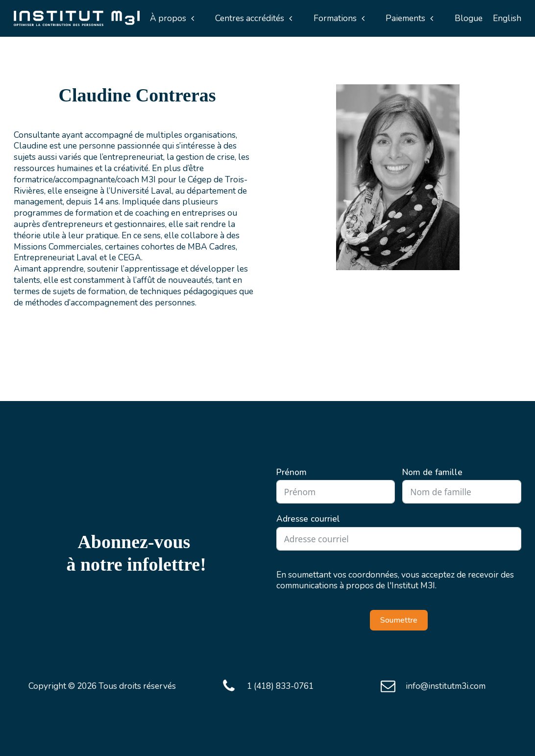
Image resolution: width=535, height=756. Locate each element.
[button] (172, 18)
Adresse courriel (308, 519)
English (507, 18)
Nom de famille (432, 472)
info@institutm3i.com (446, 686)
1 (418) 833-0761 (280, 686)
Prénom (292, 472)
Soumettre (399, 620)
